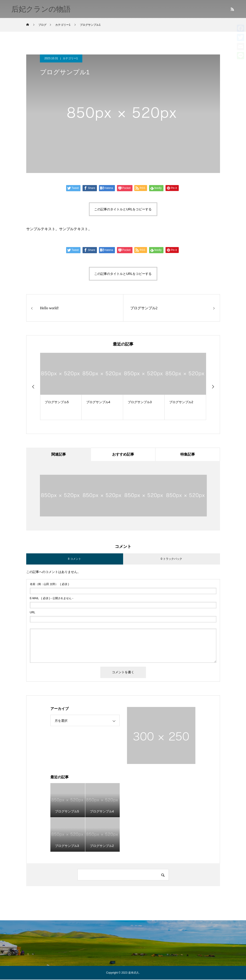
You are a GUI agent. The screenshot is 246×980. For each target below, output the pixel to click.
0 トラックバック (171, 559)
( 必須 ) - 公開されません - (52, 599)
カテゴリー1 (70, 58)
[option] (61, 386)
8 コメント (75, 559)
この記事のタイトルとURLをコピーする (123, 209)
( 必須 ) (49, 585)
